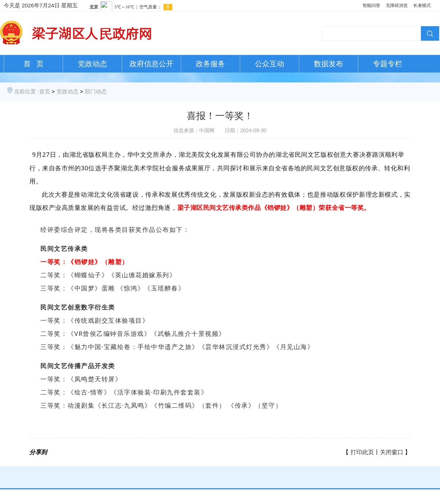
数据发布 (329, 64)
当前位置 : (26, 91)
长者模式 (422, 5)
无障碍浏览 (397, 5)
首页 (45, 91)
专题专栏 (388, 64)
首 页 (34, 64)
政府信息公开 (151, 64)
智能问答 (371, 5)
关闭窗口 (392, 452)
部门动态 (96, 91)
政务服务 (210, 64)
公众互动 (269, 64)
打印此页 (362, 452)
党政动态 (92, 64)
